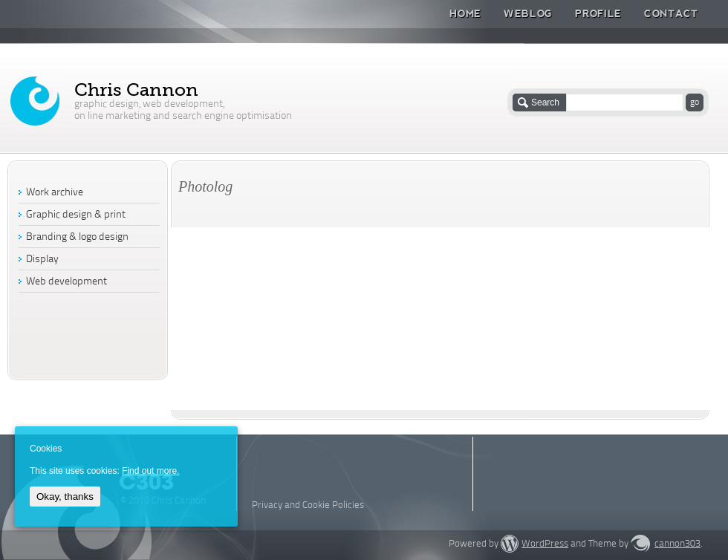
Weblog (528, 13)
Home (465, 13)
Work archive (55, 193)
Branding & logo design (77, 237)
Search (545, 102)
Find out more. (150, 471)
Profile (598, 13)
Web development (66, 282)
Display (42, 260)
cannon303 (677, 544)
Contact (671, 13)
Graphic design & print (76, 215)
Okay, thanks (65, 496)
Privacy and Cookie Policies (308, 505)
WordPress (545, 544)
